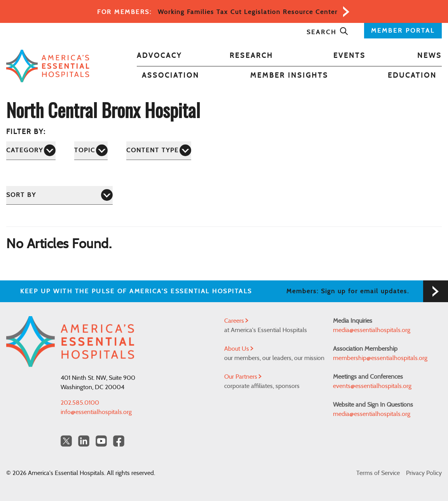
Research (251, 56)
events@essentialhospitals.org (372, 386)
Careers (236, 321)
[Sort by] (59, 195)
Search (328, 32)
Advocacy (159, 56)
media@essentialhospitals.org (372, 330)
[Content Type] (159, 150)
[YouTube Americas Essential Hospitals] (101, 441)
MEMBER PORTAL (403, 31)
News (430, 56)
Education (412, 76)
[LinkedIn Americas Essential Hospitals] (84, 441)
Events (350, 56)
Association (171, 76)
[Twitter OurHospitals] (66, 441)
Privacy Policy (424, 473)
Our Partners (243, 377)
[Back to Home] (48, 66)
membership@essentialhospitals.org (380, 358)
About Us (239, 349)
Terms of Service (378, 473)
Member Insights (289, 76)
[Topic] (91, 150)
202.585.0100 (80, 403)
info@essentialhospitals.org (96, 412)
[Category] (31, 150)
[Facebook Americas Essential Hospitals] (119, 441)
